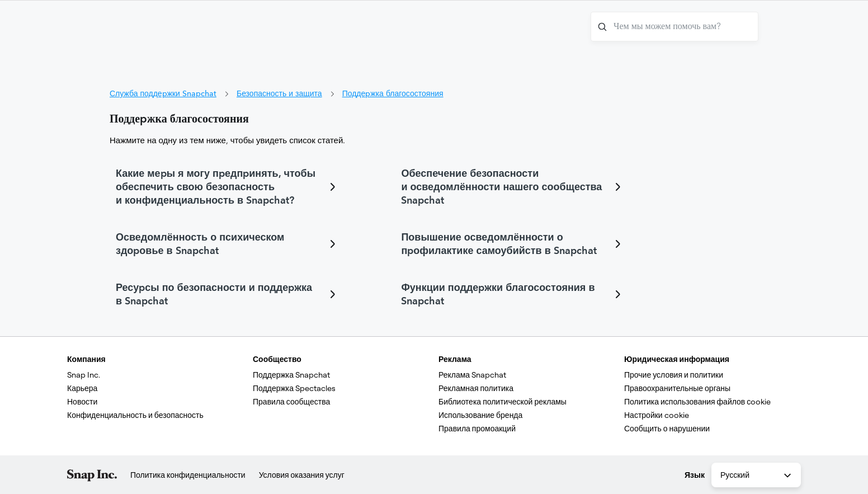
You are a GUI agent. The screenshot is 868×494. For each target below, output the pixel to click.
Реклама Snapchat (472, 375)
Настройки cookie (657, 415)
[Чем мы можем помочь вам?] (674, 27)
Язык (695, 475)
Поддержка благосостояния (393, 93)
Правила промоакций (477, 429)
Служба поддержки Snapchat (163, 93)
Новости (82, 402)
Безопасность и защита (279, 93)
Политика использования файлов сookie (697, 402)
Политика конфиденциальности (188, 475)
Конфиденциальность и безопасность (135, 415)
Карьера (82, 388)
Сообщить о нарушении (667, 429)
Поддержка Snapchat (291, 375)
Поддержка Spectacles (294, 388)
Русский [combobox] (757, 476)
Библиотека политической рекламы (503, 402)
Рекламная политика (476, 388)
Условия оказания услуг (302, 475)
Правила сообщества (291, 402)
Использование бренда (480, 415)
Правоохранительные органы (677, 388)
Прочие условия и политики (674, 375)
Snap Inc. (84, 375)
